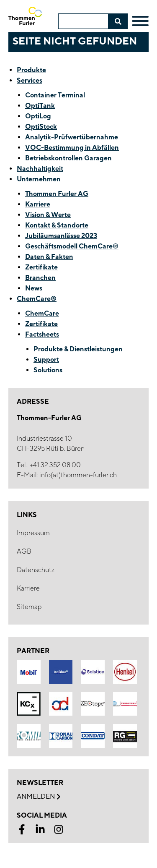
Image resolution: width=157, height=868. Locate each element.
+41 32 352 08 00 (55, 465)
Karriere (28, 588)
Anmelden (39, 797)
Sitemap (29, 607)
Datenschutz (36, 570)
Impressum (33, 533)
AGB (24, 551)
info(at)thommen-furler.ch (78, 475)
